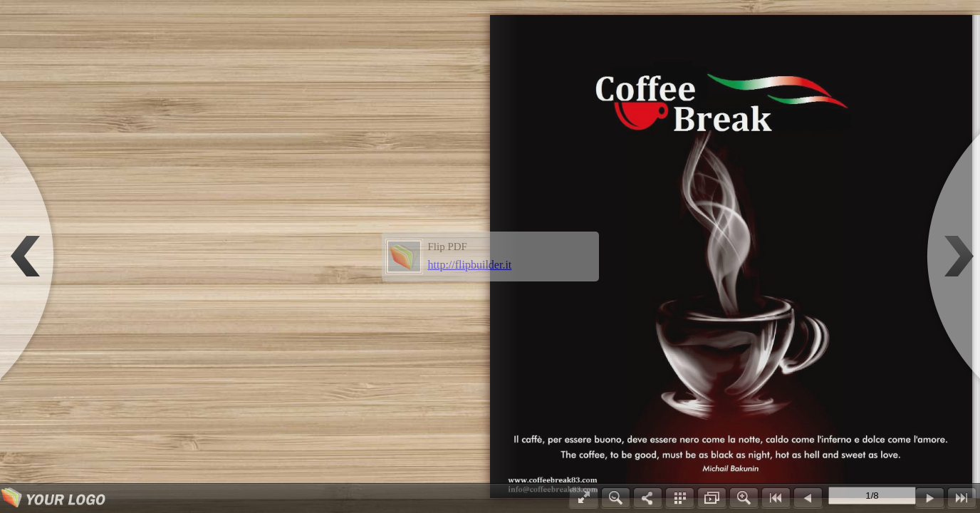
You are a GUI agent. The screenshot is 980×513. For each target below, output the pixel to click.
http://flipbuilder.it (470, 265)
